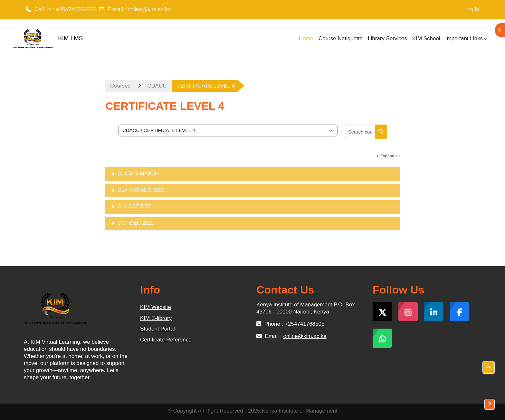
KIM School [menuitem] (426, 38)
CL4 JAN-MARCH (138, 174)
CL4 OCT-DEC (135, 206)
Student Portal (157, 329)
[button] (489, 368)
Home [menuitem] (306, 38)
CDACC (157, 86)
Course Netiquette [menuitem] (341, 38)
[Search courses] (360, 132)
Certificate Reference (166, 340)
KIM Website (156, 307)
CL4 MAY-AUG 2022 (141, 190)
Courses (120, 86)
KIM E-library (156, 318)
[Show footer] (490, 404)
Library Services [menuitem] (387, 38)
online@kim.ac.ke (149, 9)
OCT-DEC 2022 (136, 223)
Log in (472, 9)
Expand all (390, 156)
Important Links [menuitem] (464, 38)
